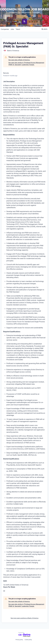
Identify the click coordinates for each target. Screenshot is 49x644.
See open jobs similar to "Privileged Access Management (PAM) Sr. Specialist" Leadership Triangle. (26, 64)
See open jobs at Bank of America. (19, 60)
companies (5, 29)
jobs (12, 29)
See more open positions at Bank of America (24, 618)
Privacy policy (19, 640)
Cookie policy (28, 640)
